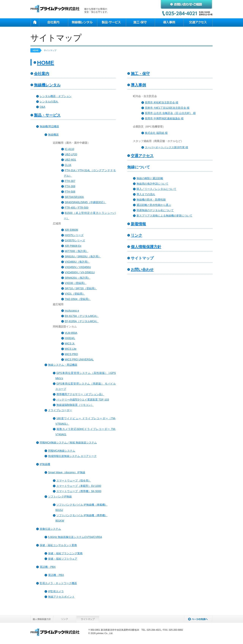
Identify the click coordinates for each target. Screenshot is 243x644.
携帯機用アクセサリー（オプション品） (80, 394)
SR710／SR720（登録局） (81, 288)
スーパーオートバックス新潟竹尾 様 (166, 147)
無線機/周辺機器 (49, 126)
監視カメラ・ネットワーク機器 (58, 583)
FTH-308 (70, 186)
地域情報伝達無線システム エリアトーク (72, 456)
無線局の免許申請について (152, 184)
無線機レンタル (82, 23)
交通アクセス (198, 23)
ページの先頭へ (198, 619)
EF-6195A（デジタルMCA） (82, 321)
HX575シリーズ (74, 235)
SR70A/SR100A (74, 197)
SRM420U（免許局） (78, 278)
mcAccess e (72, 311)
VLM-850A (71, 333)
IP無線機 (45, 464)
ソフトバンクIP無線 (60, 496)
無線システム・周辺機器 (63, 365)
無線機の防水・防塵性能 (151, 200)
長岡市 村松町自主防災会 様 (162, 102)
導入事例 (169, 23)
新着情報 (138, 224)
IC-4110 (69, 149)
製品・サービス (111, 23)
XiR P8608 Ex (73, 246)
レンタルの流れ (49, 102)
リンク (136, 235)
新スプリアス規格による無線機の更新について (164, 216)
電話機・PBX (48, 567)
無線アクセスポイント (61, 597)
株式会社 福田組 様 (156, 133)
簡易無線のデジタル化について (155, 210)
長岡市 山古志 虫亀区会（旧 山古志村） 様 (170, 113)
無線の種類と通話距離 (150, 178)
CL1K (68, 165)
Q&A (43, 107)
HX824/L (70, 338)
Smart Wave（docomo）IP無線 (67, 472)
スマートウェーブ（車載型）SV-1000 (79, 486)
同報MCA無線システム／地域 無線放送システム (68, 443)
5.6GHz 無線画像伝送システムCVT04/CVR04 (75, 537)
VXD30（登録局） (76, 283)
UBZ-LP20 (71, 154)
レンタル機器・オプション (56, 96)
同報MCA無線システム (62, 451)
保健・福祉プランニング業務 (65, 553)
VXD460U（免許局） (77, 262)
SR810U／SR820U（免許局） (83, 256)
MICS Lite (71, 349)
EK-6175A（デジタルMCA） (82, 316)
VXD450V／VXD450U (78, 267)
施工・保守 (140, 23)
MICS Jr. (70, 343)
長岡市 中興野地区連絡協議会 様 (164, 118)
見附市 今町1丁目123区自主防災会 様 (167, 108)
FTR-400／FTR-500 (77, 208)
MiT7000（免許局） (77, 251)
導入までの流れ (146, 194)
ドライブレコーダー (60, 410)
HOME (35, 23)
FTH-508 (70, 192)
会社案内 (53, 23)
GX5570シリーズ (75, 240)
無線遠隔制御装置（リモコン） (75, 405)
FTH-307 (70, 181)
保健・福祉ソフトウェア (63, 559)
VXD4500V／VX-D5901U (80, 272)
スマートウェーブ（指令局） (74, 481)
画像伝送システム (50, 529)
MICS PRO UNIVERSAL (79, 359)
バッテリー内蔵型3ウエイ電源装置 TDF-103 (83, 400)
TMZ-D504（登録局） (78, 299)
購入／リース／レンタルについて (156, 189)
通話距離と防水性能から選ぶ (154, 205)
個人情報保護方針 (146, 247)
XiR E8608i (71, 230)
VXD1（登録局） (75, 294)
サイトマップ (88, 619)
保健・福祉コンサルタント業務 (58, 545)
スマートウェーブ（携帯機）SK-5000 (79, 491)
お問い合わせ (142, 270)
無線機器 (53, 135)
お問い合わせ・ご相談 (186, 4)
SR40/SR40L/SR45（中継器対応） (86, 202)
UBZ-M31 (70, 160)
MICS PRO (71, 354)
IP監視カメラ (56, 591)
